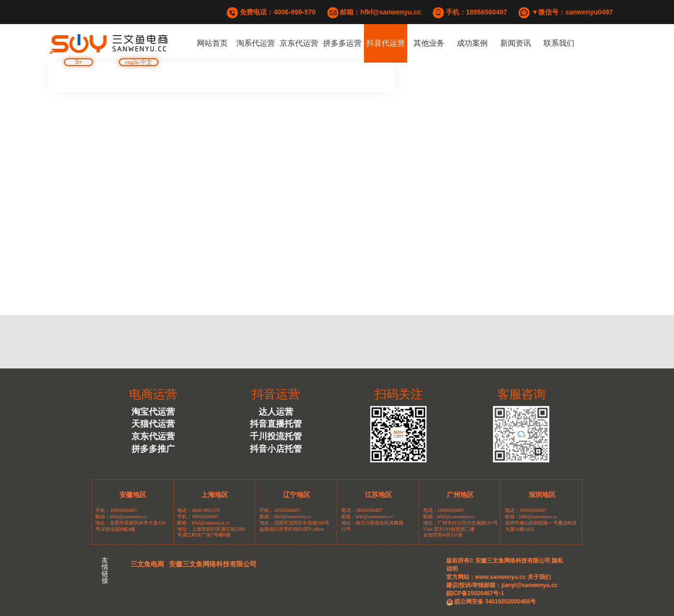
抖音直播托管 (276, 424)
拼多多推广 (153, 449)
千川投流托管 (276, 436)
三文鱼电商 (147, 564)
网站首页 (212, 43)
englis (132, 62)
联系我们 (559, 43)
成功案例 (472, 43)
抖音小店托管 (276, 449)
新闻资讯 (516, 43)
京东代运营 (299, 43)
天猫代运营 (153, 424)
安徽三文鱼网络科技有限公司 (213, 564)
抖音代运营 (386, 43)
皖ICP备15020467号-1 (475, 593)
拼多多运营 (342, 43)
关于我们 (538, 577)
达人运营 (276, 412)
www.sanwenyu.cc (501, 577)
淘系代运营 (256, 43)
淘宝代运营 (153, 412)
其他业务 (429, 43)
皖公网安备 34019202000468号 (491, 602)
